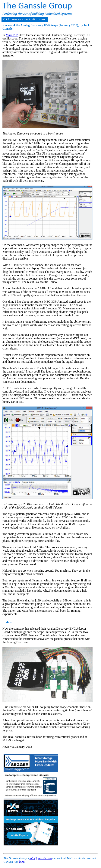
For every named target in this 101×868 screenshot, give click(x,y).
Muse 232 (12, 35)
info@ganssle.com (40, 858)
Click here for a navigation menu (25, 19)
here (22, 862)
